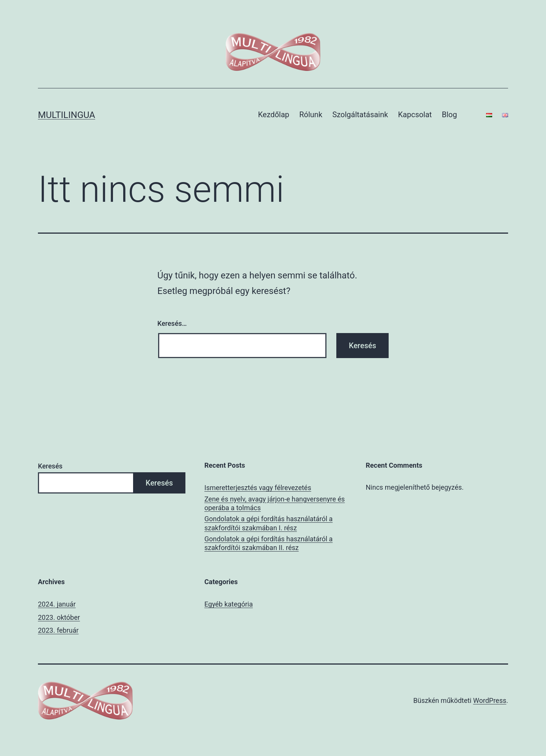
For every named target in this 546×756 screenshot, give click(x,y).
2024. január (57, 604)
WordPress (490, 700)
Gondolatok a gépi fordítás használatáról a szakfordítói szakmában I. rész (268, 523)
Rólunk (311, 115)
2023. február (58, 630)
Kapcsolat (415, 115)
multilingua (67, 115)
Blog (449, 115)
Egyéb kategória (229, 604)
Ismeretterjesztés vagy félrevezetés (258, 488)
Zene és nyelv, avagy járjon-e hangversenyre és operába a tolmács (275, 503)
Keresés (50, 466)
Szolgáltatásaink (360, 115)
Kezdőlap (274, 115)
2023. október (59, 617)
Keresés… (172, 323)
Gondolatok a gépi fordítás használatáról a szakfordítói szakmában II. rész (268, 543)
